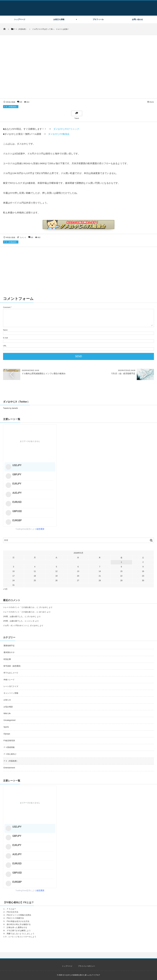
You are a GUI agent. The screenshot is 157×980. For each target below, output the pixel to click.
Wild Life (7, 713)
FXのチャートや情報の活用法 (19, 915)
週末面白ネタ (9, 652)
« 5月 (5, 589)
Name (5, 330)
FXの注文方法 (12, 912)
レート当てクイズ (11, 686)
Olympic (7, 734)
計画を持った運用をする (17, 927)
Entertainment (9, 768)
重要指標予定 (9, 646)
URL (5, 346)
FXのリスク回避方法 (15, 918)
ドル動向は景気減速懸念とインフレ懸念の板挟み (44, 374)
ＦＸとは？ (11, 909)
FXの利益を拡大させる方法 (18, 921)
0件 (21, 102)
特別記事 (7, 659)
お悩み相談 (8, 707)
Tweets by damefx (11, 408)
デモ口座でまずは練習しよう (19, 931)
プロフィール (98, 19)
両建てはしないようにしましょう (21, 934)
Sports (6, 727)
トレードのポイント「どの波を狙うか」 (20, 607)
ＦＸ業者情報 (9, 747)
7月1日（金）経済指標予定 (123, 374)
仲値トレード (9, 680)
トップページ (20, 19)
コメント (23, 237)
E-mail (5, 338)
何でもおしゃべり (11, 673)
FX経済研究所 (9, 741)
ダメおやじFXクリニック (66, 129)
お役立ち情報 (59, 19)
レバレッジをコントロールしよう (22, 937)
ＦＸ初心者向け (10, 754)
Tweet (77, 118)
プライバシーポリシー (86, 966)
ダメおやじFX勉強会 (59, 134)
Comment (7, 307)
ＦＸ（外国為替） (11, 107)
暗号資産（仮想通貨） (13, 666)
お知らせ (7, 700)
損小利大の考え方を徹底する (19, 924)
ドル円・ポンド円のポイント (15, 626)
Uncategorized (9, 720)
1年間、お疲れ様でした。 (14, 617)
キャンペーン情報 (11, 693)
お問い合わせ (137, 19)
